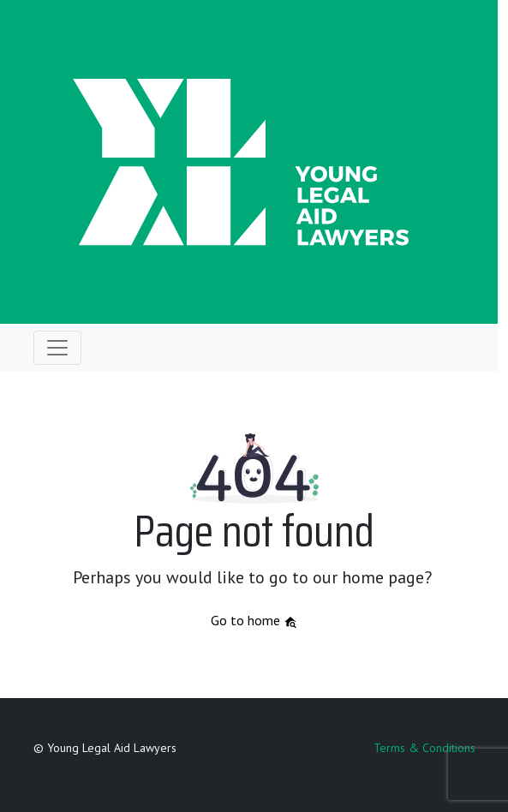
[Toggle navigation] (57, 348)
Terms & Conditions (424, 748)
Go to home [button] (254, 620)
